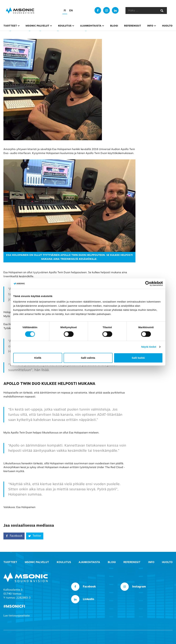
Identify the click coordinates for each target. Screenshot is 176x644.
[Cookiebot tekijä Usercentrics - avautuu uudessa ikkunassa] (148, 284)
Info (150, 26)
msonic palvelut (37, 26)
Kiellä (38, 358)
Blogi (114, 26)
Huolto (167, 26)
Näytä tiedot (149, 347)
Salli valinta (88, 358)
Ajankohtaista (91, 26)
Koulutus (65, 26)
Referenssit (133, 26)
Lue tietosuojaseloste (17, 616)
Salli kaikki (138, 358)
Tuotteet (10, 26)
